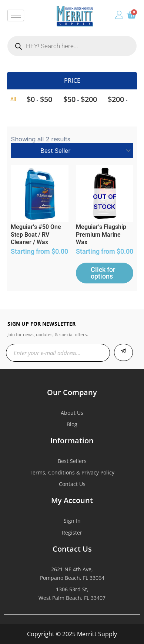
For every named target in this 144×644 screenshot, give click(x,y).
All (13, 99)
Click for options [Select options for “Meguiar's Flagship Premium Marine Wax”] (103, 273)
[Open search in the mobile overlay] (72, 46)
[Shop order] (72, 151)
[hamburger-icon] (16, 15)
